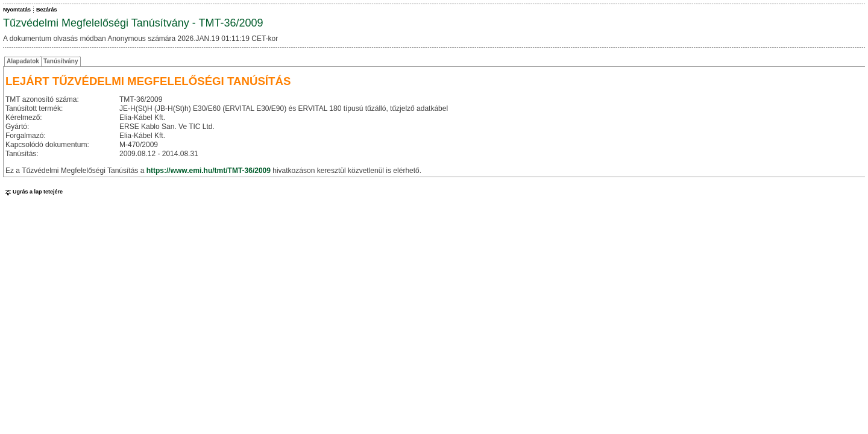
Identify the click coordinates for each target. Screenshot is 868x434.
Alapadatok (23, 61)
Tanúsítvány (61, 61)
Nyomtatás (17, 10)
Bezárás (47, 10)
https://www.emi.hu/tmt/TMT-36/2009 (209, 171)
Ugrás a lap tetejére (33, 192)
